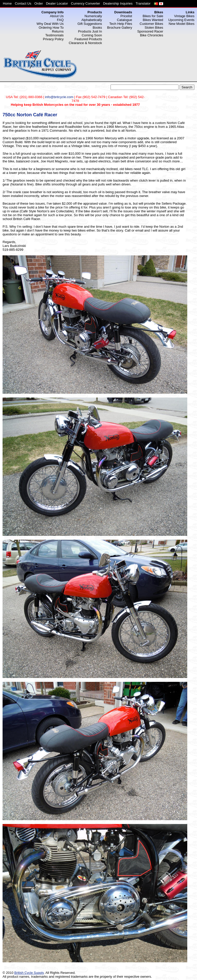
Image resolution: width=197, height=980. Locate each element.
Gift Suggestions (90, 24)
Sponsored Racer (150, 31)
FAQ (60, 20)
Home (7, 3)
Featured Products (88, 39)
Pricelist (126, 16)
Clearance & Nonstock (85, 43)
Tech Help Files (121, 24)
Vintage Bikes (184, 16)
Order (39, 3)
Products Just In (90, 31)
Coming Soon (92, 35)
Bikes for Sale (153, 16)
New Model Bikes (182, 24)
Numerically (93, 16)
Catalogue (125, 20)
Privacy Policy (53, 39)
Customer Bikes (151, 24)
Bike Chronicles (152, 35)
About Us (57, 16)
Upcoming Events (181, 20)
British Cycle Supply (29, 973)
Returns (58, 31)
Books (97, 28)
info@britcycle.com (59, 97)
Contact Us (23, 3)
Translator (143, 3)
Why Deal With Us (50, 24)
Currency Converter (86, 3)
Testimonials (55, 35)
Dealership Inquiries (118, 3)
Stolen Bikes (154, 28)
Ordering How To (51, 28)
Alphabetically (92, 20)
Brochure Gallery (120, 28)
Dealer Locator (57, 3)
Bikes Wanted (153, 20)
